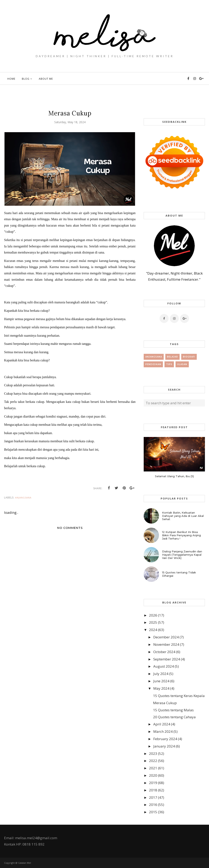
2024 (153, 630)
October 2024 (164, 652)
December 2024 (166, 637)
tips (169, 364)
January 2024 (164, 746)
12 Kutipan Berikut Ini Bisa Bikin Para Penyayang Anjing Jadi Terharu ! (181, 535)
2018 (153, 790)
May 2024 (161, 688)
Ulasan (182, 364)
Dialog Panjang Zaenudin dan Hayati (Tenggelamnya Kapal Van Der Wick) (182, 555)
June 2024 (161, 681)
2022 (153, 761)
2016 (153, 805)
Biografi (189, 357)
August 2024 (164, 666)
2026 (153, 615)
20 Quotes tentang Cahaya (174, 717)
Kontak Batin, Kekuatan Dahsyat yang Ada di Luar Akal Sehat (183, 516)
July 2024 (161, 674)
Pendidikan (153, 364)
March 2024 (163, 731)
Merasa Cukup (165, 703)
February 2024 (165, 739)
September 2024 (167, 659)
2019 (153, 783)
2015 (153, 812)
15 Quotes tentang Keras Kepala (179, 696)
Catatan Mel (25, 863)
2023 (153, 753)
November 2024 (166, 644)
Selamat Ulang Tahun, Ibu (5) (174, 476)
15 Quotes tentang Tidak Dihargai (179, 574)
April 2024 (162, 724)
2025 (153, 622)
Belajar (172, 357)
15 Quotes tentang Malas (173, 710)
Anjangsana (23, 498)
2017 (153, 797)
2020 (153, 775)
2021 (153, 768)
